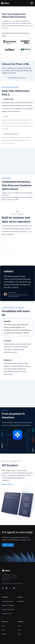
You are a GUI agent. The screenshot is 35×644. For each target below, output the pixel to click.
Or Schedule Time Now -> (18, 78)
